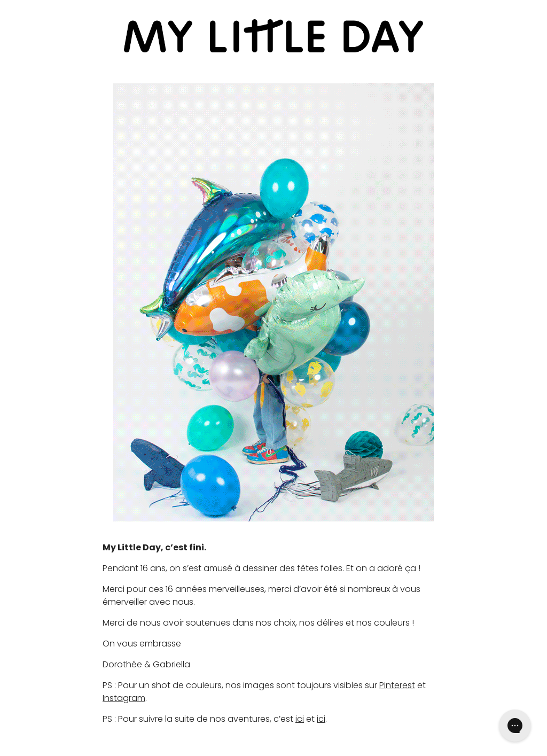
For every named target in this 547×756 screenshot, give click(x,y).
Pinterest (397, 685)
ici (300, 719)
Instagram (124, 698)
